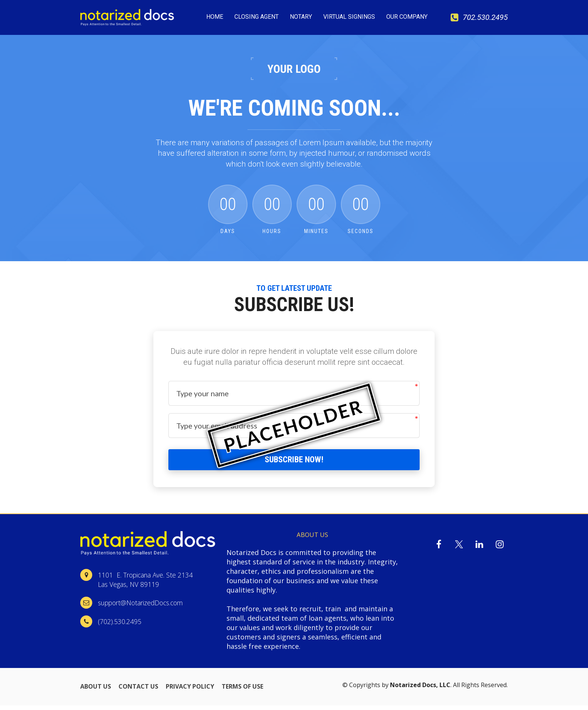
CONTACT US (138, 692)
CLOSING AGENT (256, 17)
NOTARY (301, 17)
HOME (215, 17)
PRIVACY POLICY (190, 692)
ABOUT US (96, 692)
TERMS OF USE (242, 692)
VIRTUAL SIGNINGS (349, 17)
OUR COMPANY (407, 17)
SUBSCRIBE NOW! (294, 462)
